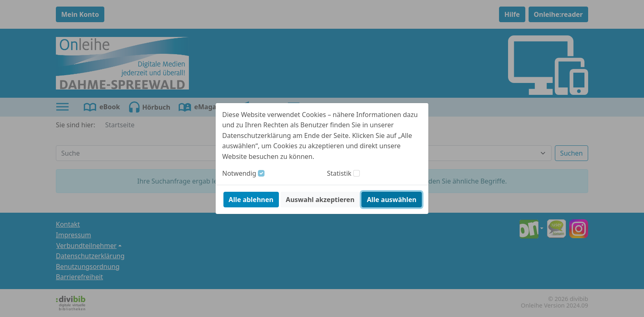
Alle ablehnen (251, 200)
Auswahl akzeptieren (320, 200)
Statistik (339, 173)
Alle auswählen (392, 200)
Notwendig (239, 173)
